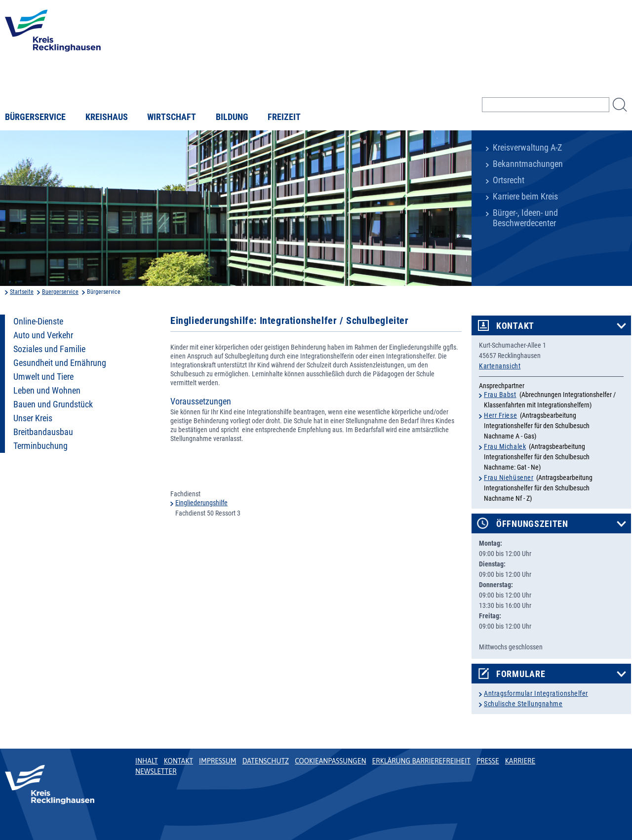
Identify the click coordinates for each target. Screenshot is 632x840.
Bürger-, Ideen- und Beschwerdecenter (525, 218)
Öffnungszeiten (532, 524)
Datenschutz (266, 761)
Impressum (218, 761)
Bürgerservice (35, 117)
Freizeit (284, 117)
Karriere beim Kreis (525, 197)
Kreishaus (107, 117)
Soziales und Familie (49, 349)
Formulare (521, 674)
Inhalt (147, 761)
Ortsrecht (509, 180)
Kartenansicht (500, 366)
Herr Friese (500, 415)
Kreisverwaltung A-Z (527, 148)
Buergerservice (60, 292)
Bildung (232, 117)
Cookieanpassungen (330, 761)
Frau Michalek (505, 446)
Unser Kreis (33, 418)
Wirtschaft (172, 117)
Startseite (22, 292)
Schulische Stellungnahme (523, 704)
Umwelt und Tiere (43, 377)
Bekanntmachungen (528, 164)
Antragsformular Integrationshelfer (536, 693)
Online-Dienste (38, 321)
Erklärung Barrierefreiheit (421, 761)
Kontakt (515, 326)
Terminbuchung (40, 446)
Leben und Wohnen (47, 391)
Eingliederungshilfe (201, 503)
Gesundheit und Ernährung (60, 363)
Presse (488, 761)
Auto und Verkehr (43, 335)
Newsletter (156, 771)
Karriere (520, 761)
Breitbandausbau (43, 432)
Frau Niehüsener (509, 478)
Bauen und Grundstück (53, 404)
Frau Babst (500, 395)
